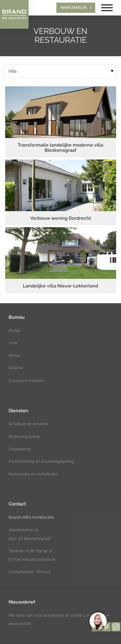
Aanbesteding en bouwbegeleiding (41, 461)
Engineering (20, 449)
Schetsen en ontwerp (28, 424)
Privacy (44, 572)
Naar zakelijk (74, 7)
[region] (98, 621)
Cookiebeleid (21, 572)
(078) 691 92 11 (38, 551)
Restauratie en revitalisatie (33, 474)
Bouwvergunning (24, 436)
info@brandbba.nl (39, 559)
